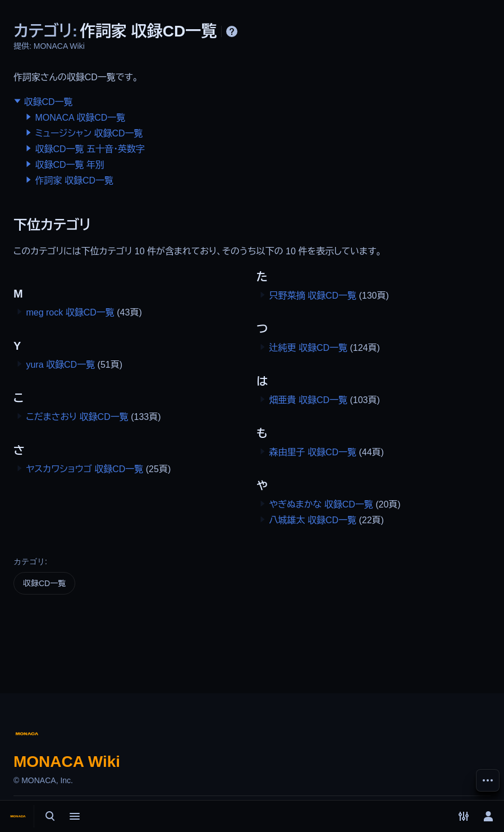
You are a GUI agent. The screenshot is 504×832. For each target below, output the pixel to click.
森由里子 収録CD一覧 (313, 452)
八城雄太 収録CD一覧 (313, 520)
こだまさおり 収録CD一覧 (77, 417)
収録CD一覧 (48, 102)
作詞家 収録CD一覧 (74, 180)
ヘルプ (232, 31)
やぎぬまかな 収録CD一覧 (321, 504)
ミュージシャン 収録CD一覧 (89, 133)
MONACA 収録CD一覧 (80, 118)
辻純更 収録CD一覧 (308, 348)
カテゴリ (29, 561)
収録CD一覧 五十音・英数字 (90, 149)
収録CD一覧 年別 (70, 165)
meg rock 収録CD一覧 (70, 312)
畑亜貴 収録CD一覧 (308, 400)
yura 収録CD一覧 (60, 365)
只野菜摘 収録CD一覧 (313, 296)
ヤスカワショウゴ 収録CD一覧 (84, 469)
